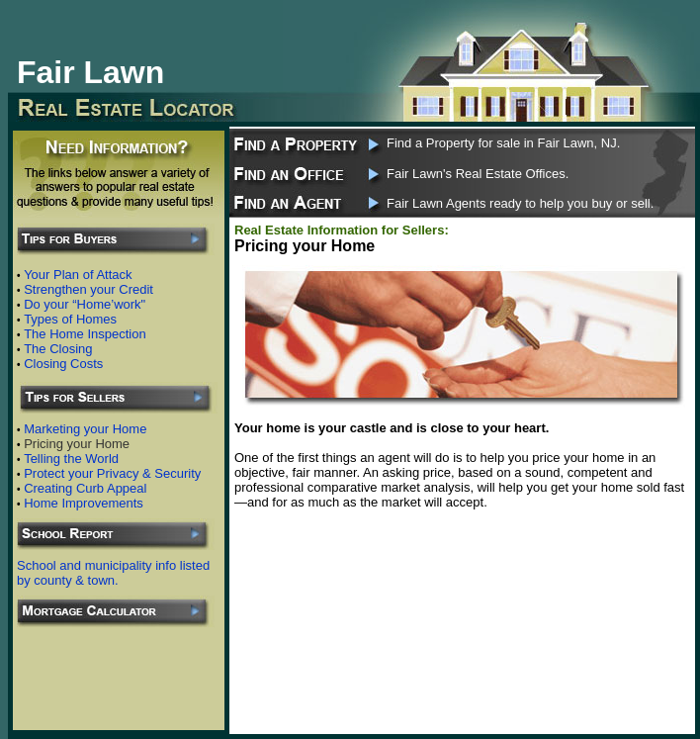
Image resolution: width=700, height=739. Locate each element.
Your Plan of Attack (78, 275)
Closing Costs (63, 364)
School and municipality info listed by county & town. (113, 573)
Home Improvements (84, 503)
